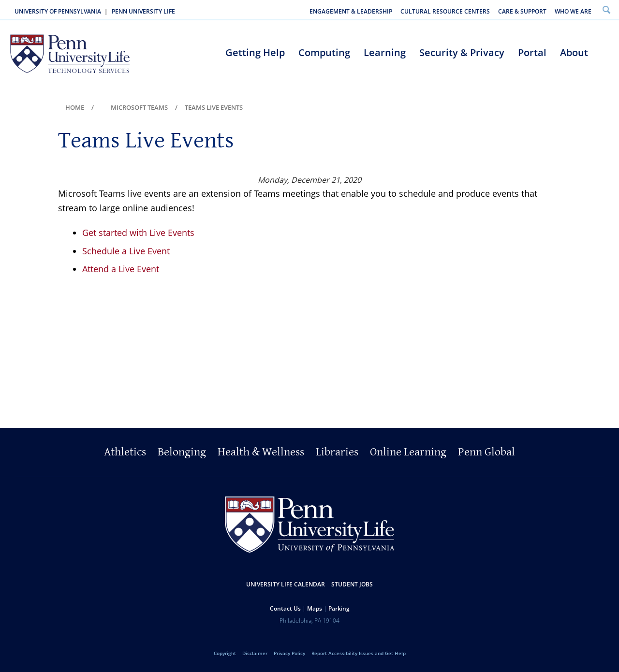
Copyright (225, 653)
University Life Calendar (286, 584)
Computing (324, 52)
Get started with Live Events (138, 233)
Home (75, 107)
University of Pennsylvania (58, 11)
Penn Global (486, 452)
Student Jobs (352, 584)
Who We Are (573, 11)
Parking (339, 608)
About (574, 52)
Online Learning (408, 452)
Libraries (337, 452)
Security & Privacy (462, 52)
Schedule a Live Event (126, 251)
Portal (532, 52)
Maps (315, 608)
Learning (385, 52)
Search (606, 9)
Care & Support (522, 11)
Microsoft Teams (139, 107)
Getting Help (255, 52)
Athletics (125, 452)
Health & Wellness (261, 452)
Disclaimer (255, 653)
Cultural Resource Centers (445, 11)
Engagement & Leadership (351, 11)
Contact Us (285, 608)
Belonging (182, 452)
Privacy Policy (289, 653)
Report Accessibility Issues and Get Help (359, 653)
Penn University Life (143, 11)
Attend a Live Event (121, 269)
